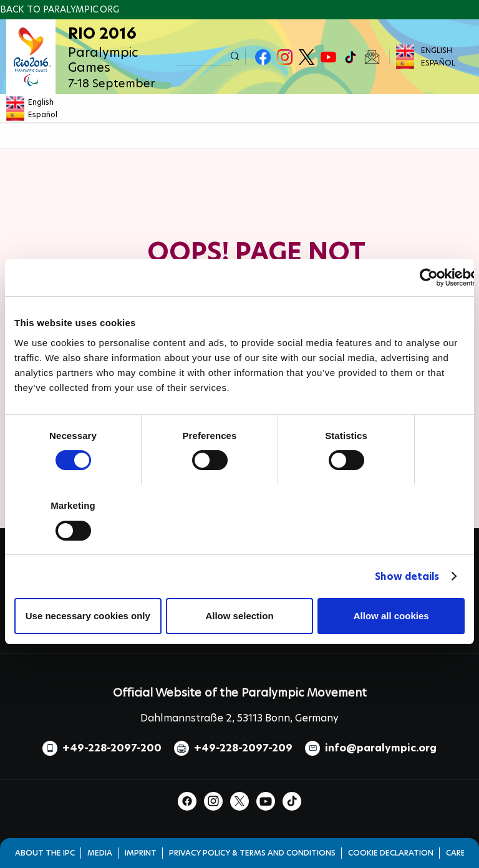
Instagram (285, 57)
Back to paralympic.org (60, 9)
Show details (407, 576)
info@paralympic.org (381, 748)
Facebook (263, 57)
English (437, 50)
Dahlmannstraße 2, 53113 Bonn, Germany (239, 718)
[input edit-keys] (203, 57)
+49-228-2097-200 (112, 748)
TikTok (350, 57)
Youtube (328, 57)
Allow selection (239, 616)
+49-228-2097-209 (243, 748)
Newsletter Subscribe (372, 57)
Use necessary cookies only (88, 616)
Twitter (307, 57)
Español (438, 63)
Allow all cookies (391, 616)
